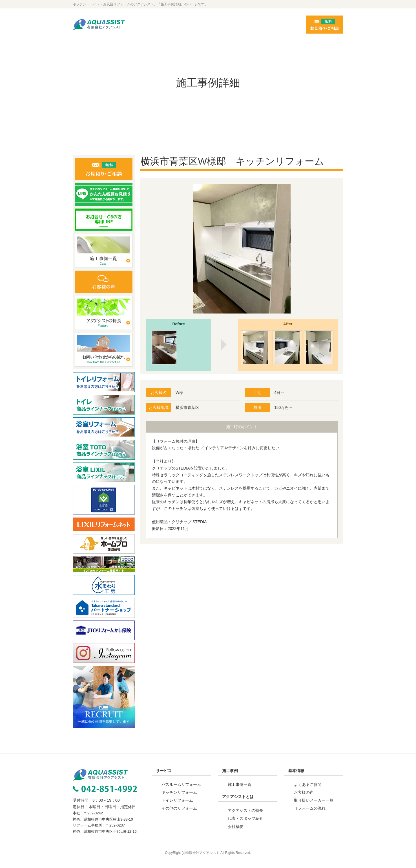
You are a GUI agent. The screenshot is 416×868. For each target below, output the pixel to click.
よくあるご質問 (308, 791)
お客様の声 (304, 799)
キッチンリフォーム (179, 799)
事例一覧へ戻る (242, 574)
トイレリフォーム (177, 807)
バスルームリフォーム (181, 791)
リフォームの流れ (310, 815)
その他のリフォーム (179, 815)
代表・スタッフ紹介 (245, 825)
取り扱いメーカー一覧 (314, 807)
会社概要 (236, 833)
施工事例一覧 (240, 791)
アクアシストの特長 (245, 817)
